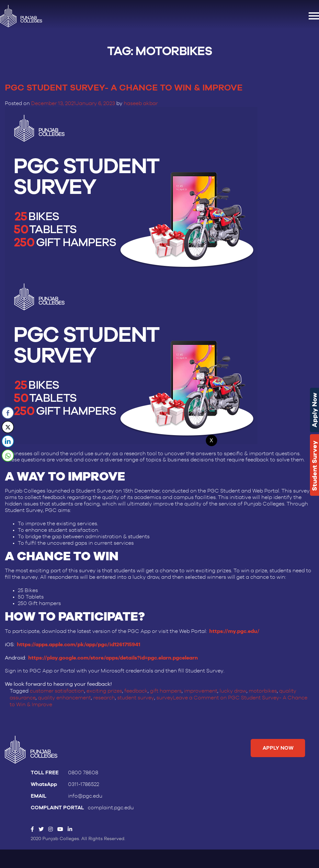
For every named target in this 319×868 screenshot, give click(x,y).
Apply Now (314, 410)
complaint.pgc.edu (111, 805)
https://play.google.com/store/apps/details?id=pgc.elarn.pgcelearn (113, 657)
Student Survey (314, 466)
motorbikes (262, 690)
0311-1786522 (84, 782)
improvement (201, 690)
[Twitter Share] (8, 427)
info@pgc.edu (85, 794)
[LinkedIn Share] (8, 441)
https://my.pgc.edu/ (234, 631)
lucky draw (233, 690)
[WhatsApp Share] (8, 456)
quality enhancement (64, 696)
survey (164, 696)
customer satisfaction (57, 690)
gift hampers (166, 690)
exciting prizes (104, 690)
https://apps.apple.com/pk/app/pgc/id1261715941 (79, 644)
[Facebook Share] (8, 413)
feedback (136, 690)
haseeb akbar (141, 103)
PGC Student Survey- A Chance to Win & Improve (127, 88)
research (104, 696)
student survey (136, 696)
